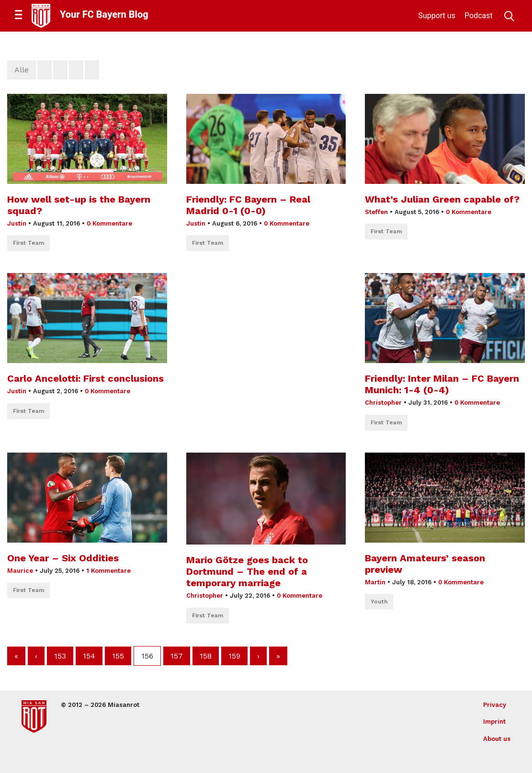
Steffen (376, 212)
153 (60, 656)
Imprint (494, 722)
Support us (437, 16)
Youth (379, 602)
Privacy (495, 705)
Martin (375, 582)
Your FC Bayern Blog (104, 14)
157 (177, 656)
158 (206, 656)
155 (118, 656)
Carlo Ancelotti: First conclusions (85, 378)
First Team (28, 243)
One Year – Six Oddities (63, 558)
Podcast (479, 16)
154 (89, 656)
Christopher (383, 403)
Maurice (20, 571)
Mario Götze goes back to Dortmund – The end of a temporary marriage (247, 571)
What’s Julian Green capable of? (442, 199)
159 (234, 656)
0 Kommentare (109, 223)
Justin (17, 223)
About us (497, 739)
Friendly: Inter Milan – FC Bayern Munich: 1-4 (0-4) (442, 384)
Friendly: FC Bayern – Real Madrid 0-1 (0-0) (248, 205)
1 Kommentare (108, 571)
